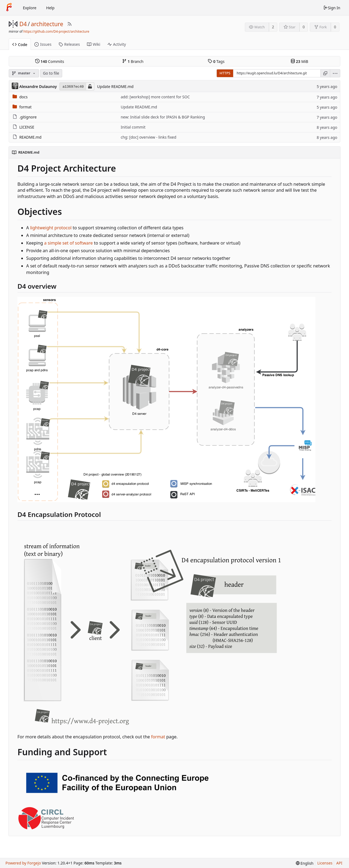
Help (50, 8)
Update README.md (115, 86)
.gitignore (28, 117)
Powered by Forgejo (23, 863)
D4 (23, 24)
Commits (50, 61)
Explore (30, 8)
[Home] (9, 8)
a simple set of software (69, 243)
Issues (43, 44)
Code (20, 45)
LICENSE (27, 127)
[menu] (335, 73)
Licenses (325, 863)
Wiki (94, 44)
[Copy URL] (325, 73)
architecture (47, 24)
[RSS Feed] (70, 24)
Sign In (332, 8)
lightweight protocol (51, 228)
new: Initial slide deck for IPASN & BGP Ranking (163, 117)
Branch (133, 61)
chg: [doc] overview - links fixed (149, 137)
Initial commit (133, 127)
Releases (69, 44)
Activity (117, 44)
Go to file (51, 73)
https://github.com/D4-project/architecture (56, 31)
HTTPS (225, 73)
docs (24, 97)
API (339, 863)
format (25, 107)
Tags (216, 61)
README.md (31, 137)
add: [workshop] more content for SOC (155, 97)
